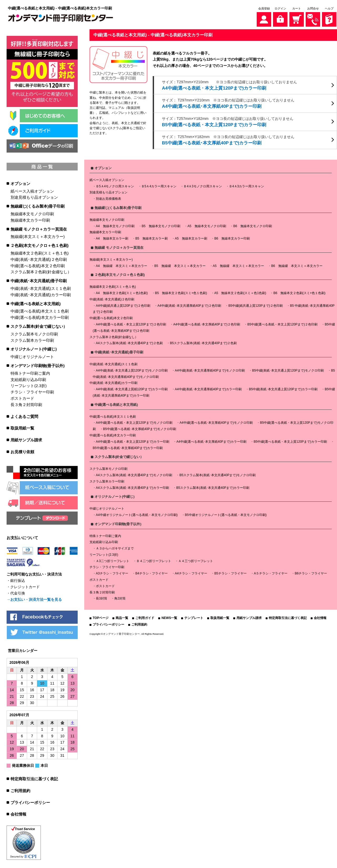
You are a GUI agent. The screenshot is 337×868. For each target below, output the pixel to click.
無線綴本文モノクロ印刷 (32, 213)
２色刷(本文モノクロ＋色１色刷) (39, 245)
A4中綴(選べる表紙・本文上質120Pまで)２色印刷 (131, 323)
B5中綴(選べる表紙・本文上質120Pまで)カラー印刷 (290, 440)
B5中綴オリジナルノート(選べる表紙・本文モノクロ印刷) (226, 514)
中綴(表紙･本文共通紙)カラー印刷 (41, 294)
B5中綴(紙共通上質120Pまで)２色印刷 (256, 304)
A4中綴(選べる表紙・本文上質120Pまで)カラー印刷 (133, 440)
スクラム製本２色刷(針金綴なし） (41, 271)
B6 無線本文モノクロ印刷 (253, 225)
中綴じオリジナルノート (32, 356)
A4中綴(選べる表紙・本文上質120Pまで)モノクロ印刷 (134, 422)
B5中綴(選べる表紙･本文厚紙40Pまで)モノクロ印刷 (140, 428)
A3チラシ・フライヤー (112, 572)
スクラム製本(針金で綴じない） (39, 326)
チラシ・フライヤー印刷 (32, 391)
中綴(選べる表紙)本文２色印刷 (38, 265)
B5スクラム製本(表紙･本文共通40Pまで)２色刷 (203, 342)
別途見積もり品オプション (34, 197)
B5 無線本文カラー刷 (152, 237)
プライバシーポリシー (30, 802)
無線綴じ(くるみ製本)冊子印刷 (38, 206)
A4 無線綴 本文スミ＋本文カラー (122, 265)
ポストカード (22, 398)
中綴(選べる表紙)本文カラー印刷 (39, 317)
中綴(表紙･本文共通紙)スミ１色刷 (41, 288)
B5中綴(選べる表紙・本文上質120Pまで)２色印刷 (282, 323)
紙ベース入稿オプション (32, 191)
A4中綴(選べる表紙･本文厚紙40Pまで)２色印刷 (207, 323)
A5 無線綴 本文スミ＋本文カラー (238, 265)
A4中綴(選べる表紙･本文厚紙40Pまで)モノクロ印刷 (216, 422)
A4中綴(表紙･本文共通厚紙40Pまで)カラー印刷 (208, 388)
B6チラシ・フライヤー (311, 572)
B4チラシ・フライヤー (152, 572)
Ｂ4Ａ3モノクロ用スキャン (203, 185)
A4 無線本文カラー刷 (112, 237)
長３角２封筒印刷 (26, 404)
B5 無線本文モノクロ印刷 (161, 225)
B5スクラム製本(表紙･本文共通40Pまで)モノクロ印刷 (217, 474)
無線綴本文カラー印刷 (30, 220)
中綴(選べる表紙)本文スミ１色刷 (39, 311)
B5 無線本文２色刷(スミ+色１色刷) (181, 292)
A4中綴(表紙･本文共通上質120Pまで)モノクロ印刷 (132, 369)
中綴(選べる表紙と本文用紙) (36, 303)
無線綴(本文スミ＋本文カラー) (38, 236)
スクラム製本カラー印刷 (32, 340)
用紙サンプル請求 (26, 439)
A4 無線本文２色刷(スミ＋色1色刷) (122, 292)
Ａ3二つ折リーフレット (113, 560)
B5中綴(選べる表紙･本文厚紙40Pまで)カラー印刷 (128, 447)
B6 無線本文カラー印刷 (232, 237)
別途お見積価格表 (108, 198)
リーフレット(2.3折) (29, 385)
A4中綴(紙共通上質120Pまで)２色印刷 (123, 304)
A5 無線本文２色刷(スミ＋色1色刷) (240, 292)
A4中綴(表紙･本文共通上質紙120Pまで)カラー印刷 (132, 388)
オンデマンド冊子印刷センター (121, 633)
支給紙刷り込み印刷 (28, 379)
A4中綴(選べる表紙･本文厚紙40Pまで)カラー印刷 (211, 440)
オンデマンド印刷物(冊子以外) (38, 365)
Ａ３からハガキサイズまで (115, 547)
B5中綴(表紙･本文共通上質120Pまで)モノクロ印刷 (288, 369)
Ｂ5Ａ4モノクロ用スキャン (115, 185)
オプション (20, 183)
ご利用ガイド (145, 617)
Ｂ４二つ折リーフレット (154, 560)
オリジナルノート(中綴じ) (34, 348)
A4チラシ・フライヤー (191, 572)
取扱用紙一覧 (22, 428)
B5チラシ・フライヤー (231, 572)
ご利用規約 (20, 790)
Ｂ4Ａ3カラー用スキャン (247, 185)
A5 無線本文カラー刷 (191, 237)
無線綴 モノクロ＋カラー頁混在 (39, 229)
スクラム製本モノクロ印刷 (34, 333)
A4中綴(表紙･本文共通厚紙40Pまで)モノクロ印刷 (210, 369)
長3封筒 (101, 597)
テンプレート (194, 617)
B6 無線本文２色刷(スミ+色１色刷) (299, 292)
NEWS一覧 (169, 617)
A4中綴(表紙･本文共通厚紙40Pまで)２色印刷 (189, 304)
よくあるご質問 (24, 416)
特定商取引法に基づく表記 (34, 778)
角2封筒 (120, 597)
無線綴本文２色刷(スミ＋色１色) (39, 253)
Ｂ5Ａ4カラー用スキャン (159, 185)
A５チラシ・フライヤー (271, 572)
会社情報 (18, 814)
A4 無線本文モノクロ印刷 (115, 225)
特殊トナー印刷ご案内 (30, 373)
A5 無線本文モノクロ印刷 (207, 225)
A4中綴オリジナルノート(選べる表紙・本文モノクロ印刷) (137, 514)
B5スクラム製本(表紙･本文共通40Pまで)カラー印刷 (213, 486)
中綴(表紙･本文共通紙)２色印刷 (39, 259)
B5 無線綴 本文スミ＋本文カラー (180, 265)
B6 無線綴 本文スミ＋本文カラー (297, 265)
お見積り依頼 (22, 451)
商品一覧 (122, 617)
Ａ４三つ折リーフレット (196, 560)
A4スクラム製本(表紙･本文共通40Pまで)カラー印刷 (132, 486)
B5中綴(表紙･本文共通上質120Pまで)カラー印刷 (283, 388)
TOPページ (101, 617)
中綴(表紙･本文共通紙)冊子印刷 (39, 280)
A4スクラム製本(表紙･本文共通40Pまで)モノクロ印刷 (134, 474)
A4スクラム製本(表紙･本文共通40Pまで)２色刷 (129, 342)
